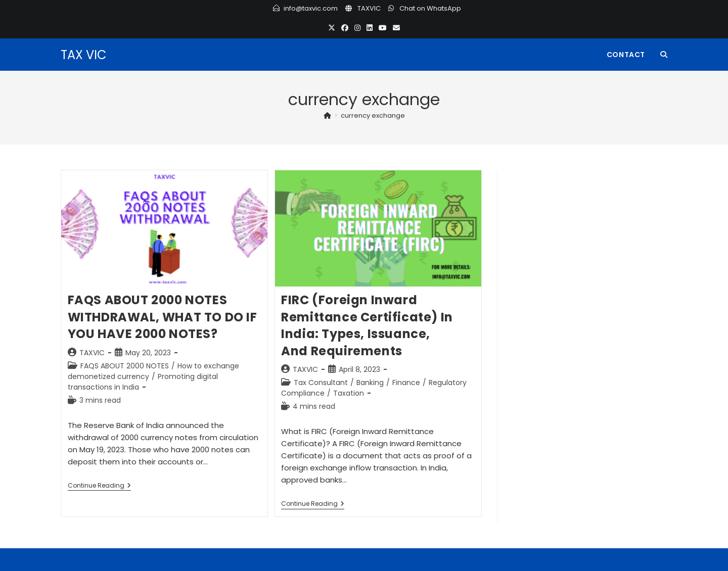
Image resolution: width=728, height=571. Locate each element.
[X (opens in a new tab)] (332, 28)
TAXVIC (369, 8)
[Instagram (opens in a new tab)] (357, 28)
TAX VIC (84, 55)
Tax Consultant (321, 383)
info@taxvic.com (311, 8)
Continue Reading (99, 486)
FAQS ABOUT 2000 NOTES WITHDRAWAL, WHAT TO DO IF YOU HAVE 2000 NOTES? (163, 317)
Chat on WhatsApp (430, 8)
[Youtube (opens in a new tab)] (383, 28)
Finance (406, 383)
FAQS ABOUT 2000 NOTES (125, 366)
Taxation (349, 393)
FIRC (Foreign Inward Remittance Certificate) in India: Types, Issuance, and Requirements (367, 325)
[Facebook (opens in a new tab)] (345, 28)
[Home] (327, 115)
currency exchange (373, 115)
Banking (370, 383)
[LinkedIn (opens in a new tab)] (370, 28)
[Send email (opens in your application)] (396, 28)
